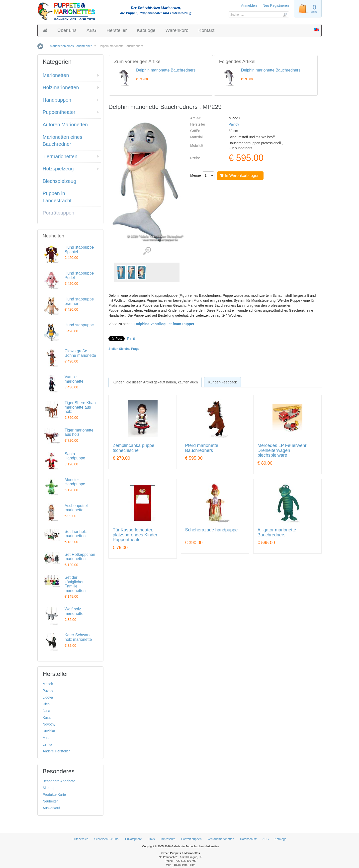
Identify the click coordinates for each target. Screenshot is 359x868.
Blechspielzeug (59, 181)
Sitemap (49, 788)
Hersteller (117, 30)
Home (40, 46)
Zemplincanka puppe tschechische (134, 448)
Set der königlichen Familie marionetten (75, 584)
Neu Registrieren (276, 5)
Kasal (47, 718)
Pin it (131, 339)
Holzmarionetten (61, 87)
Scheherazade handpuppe (211, 530)
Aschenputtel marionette (76, 508)
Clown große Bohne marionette (80, 353)
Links (151, 839)
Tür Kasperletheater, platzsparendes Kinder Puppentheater (135, 535)
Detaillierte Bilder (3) (147, 251)
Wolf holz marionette (74, 611)
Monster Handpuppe (75, 482)
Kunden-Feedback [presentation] (222, 382)
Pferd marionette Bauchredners (202, 448)
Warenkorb (177, 30)
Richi (46, 704)
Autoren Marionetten (65, 125)
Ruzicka (49, 731)
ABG (91, 30)
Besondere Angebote (59, 781)
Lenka (47, 744)
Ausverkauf (51, 808)
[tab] (155, 382)
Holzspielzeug (58, 169)
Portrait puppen (191, 839)
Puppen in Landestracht (57, 197)
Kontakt (206, 30)
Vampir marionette (74, 379)
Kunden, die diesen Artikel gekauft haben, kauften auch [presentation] (155, 382)
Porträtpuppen (58, 213)
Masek (48, 684)
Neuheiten (51, 801)
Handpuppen (57, 100)
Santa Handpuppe (75, 456)
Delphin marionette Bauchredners (166, 70)
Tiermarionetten (60, 156)
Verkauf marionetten (221, 839)
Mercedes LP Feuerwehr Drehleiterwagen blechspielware (282, 451)
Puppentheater (59, 112)
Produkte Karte (54, 795)
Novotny (49, 724)
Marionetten (56, 75)
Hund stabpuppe (79, 325)
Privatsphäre (134, 839)
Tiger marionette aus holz (79, 432)
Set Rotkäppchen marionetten (80, 557)
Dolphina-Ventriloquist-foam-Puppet (164, 324)
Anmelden (249, 5)
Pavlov (234, 124)
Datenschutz (248, 839)
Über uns (67, 30)
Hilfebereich (80, 839)
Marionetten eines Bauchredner (71, 46)
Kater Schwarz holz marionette (78, 637)
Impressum (168, 839)
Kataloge (146, 30)
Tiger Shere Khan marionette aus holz (80, 407)
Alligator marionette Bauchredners (277, 533)
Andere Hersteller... (58, 751)
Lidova (48, 697)
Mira (46, 738)
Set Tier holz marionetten (76, 534)
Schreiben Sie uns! (107, 839)
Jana (46, 711)
